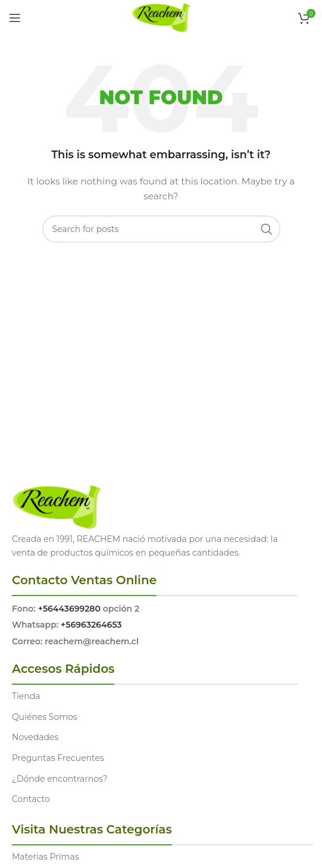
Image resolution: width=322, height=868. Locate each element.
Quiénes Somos (45, 717)
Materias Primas (46, 857)
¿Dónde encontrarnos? (60, 779)
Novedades (35, 737)
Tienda (26, 696)
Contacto (31, 799)
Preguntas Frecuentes (58, 758)
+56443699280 (69, 609)
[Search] (161, 229)
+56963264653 (91, 625)
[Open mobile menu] (15, 18)
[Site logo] (161, 17)
